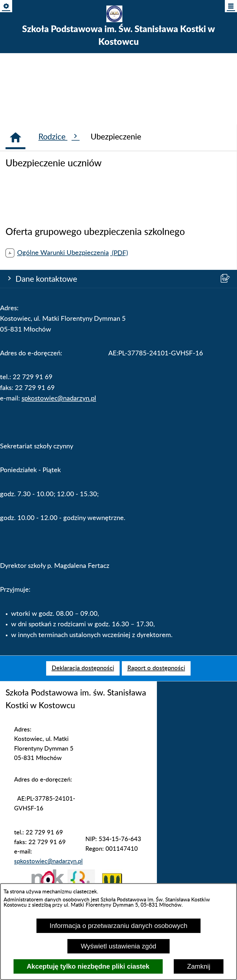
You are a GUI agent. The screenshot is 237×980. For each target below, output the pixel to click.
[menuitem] (83, 668)
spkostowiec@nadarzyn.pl (59, 253)
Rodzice (59, 522)
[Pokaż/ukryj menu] (231, 7)
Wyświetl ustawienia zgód (118, 946)
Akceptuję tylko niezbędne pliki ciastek (88, 966)
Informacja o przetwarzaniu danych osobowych (119, 926)
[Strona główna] (15, 523)
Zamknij (199, 966)
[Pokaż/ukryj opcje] (6, 7)
